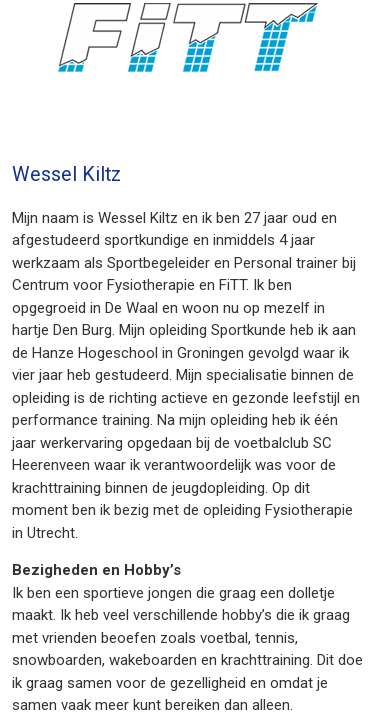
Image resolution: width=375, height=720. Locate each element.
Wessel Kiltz (66, 174)
